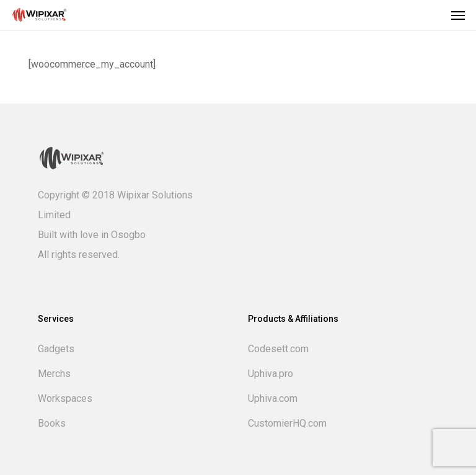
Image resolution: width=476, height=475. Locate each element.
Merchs (54, 374)
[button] (458, 15)
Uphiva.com (273, 398)
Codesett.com (278, 349)
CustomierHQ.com (287, 423)
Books (52, 423)
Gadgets (56, 349)
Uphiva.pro (271, 374)
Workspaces (65, 398)
